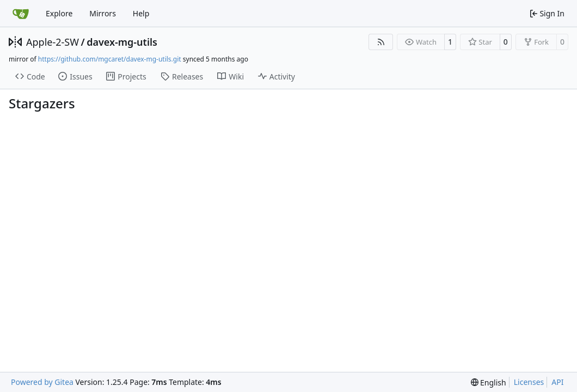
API (557, 382)
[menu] (489, 382)
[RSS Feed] (381, 42)
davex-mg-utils (122, 42)
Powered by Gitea (42, 382)
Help (141, 13)
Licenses (529, 382)
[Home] (21, 14)
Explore (59, 13)
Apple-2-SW (53, 42)
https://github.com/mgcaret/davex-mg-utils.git (110, 59)
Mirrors (103, 13)
